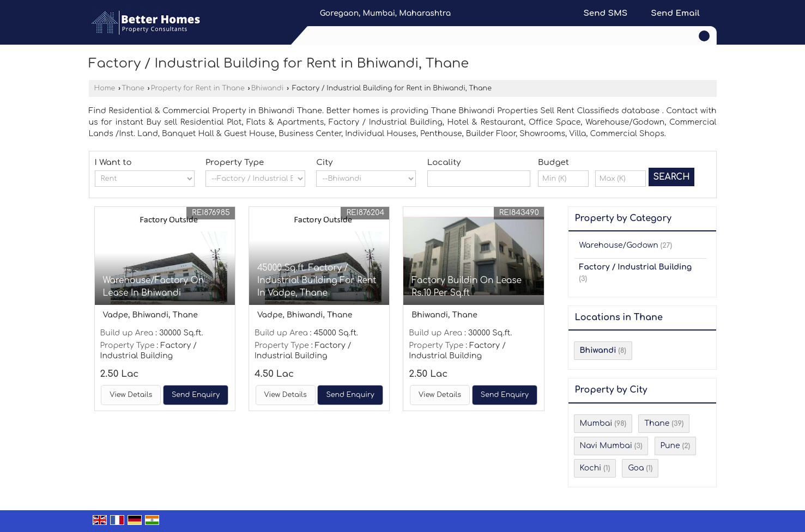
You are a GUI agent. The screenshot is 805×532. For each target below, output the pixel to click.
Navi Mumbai (606, 446)
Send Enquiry (196, 395)
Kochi (591, 468)
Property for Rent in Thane (198, 88)
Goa (636, 468)
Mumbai (596, 423)
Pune (670, 446)
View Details (131, 395)
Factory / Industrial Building (636, 267)
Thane (133, 88)
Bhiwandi (268, 88)
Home (105, 88)
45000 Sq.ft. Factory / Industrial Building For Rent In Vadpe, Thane (317, 280)
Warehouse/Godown (619, 245)
